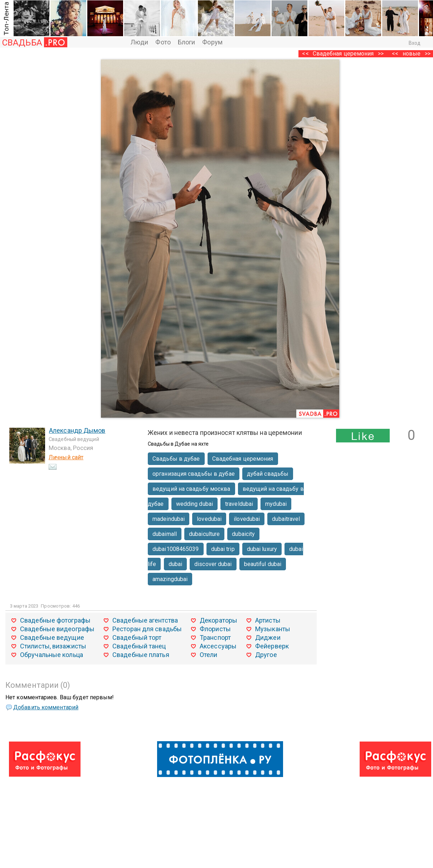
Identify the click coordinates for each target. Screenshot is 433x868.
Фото (163, 42)
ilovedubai (247, 519)
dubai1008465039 (176, 549)
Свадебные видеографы (57, 629)
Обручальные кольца (52, 655)
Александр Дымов (77, 430)
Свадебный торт (137, 637)
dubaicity (243, 534)
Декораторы (218, 620)
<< (395, 54)
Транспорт (215, 637)
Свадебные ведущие (52, 637)
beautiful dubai (263, 564)
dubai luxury (262, 549)
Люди (139, 42)
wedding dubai (194, 504)
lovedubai (209, 519)
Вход (415, 43)
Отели (209, 655)
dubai (176, 564)
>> (381, 54)
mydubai (276, 504)
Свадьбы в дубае (176, 459)
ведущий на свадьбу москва (191, 489)
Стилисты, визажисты (53, 646)
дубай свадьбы (268, 474)
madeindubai (169, 519)
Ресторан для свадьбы (147, 629)
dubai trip (223, 549)
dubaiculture (204, 534)
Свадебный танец (139, 646)
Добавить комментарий (46, 707)
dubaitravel (286, 519)
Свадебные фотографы (55, 620)
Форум (212, 42)
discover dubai (213, 564)
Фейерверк (272, 646)
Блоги (187, 42)
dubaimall (165, 534)
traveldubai (239, 504)
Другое (266, 655)
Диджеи (268, 637)
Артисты (268, 620)
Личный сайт (66, 457)
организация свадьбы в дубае (194, 474)
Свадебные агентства (145, 620)
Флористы (215, 629)
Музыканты (273, 629)
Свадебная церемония (343, 54)
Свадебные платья (141, 655)
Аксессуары (218, 646)
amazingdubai (170, 579)
